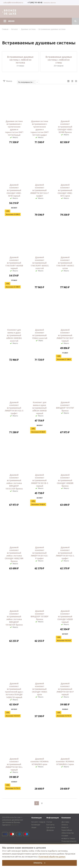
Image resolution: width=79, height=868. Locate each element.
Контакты (50, 825)
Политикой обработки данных (52, 857)
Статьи (49, 822)
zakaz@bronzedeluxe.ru (13, 2)
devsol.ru (15, 825)
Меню (11, 21)
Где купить (51, 827)
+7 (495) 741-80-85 (35, 2)
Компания (66, 818)
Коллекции (37, 818)
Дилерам (50, 830)
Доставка (65, 822)
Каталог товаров (38, 822)
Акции (34, 827)
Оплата (65, 825)
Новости (65, 827)
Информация (53, 818)
